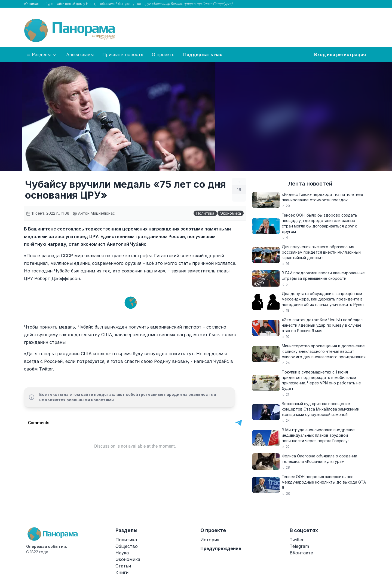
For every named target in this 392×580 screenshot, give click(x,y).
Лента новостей (310, 184)
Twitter (297, 540)
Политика (205, 213)
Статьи (123, 566)
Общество (127, 546)
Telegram (299, 546)
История (210, 540)
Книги (122, 572)
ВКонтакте (301, 553)
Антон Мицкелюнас (94, 213)
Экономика (231, 213)
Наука (122, 553)
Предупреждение (221, 548)
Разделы (42, 55)
